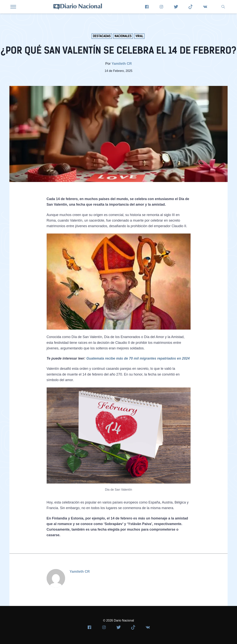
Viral (139, 36)
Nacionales (123, 36)
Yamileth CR (122, 64)
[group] (223, 7)
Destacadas (102, 36)
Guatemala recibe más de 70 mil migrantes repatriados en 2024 (138, 358)
